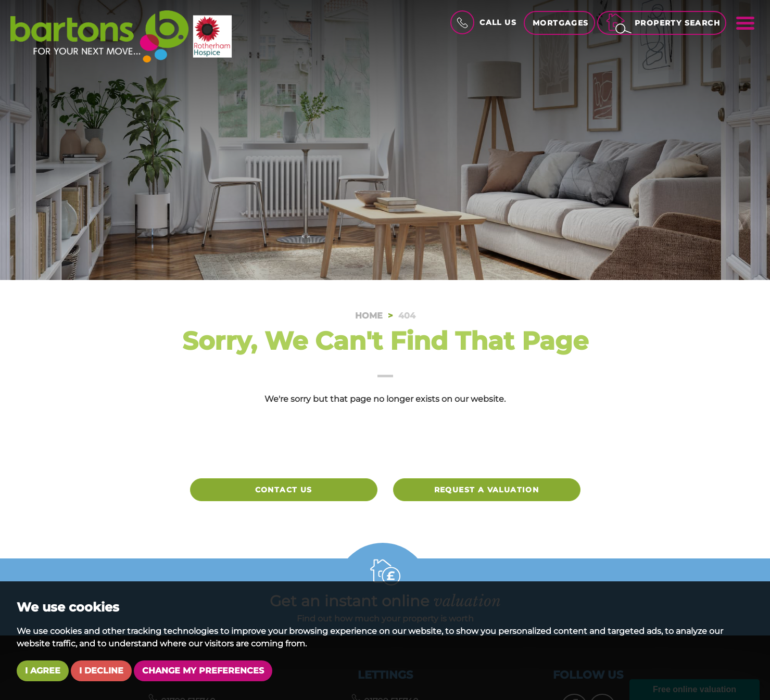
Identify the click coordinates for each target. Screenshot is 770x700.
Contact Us (284, 490)
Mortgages (561, 23)
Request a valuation (487, 490)
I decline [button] (101, 671)
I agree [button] (43, 671)
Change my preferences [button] (203, 671)
